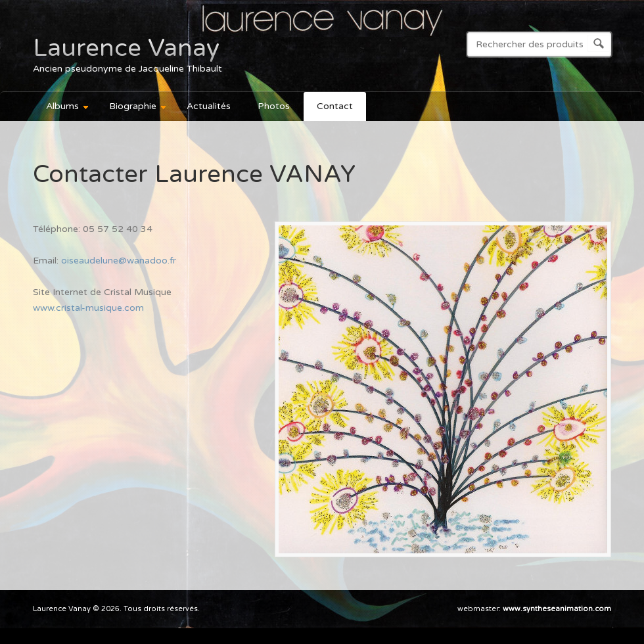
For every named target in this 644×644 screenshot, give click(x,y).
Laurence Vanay (126, 48)
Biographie (132, 108)
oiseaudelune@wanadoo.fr (119, 261)
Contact (335, 106)
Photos (274, 106)
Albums (61, 108)
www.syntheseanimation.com (557, 609)
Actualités (209, 106)
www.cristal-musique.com (88, 308)
